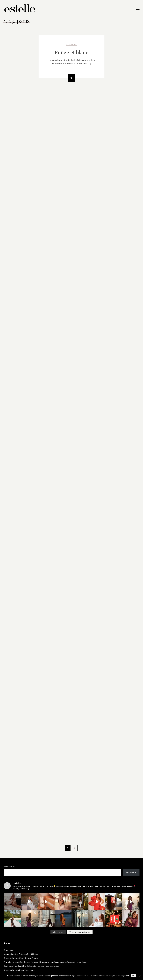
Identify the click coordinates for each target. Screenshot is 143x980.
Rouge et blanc (72, 52)
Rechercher (9, 867)
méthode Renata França (32, 966)
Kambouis (8, 954)
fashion (72, 45)
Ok (133, 976)
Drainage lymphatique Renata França (21, 958)
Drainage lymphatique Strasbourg (19, 970)
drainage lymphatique (61, 962)
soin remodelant (80, 962)
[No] (139, 976)
